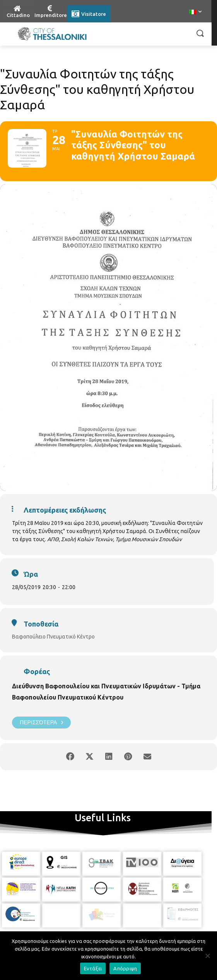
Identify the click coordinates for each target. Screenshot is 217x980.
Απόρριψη (125, 968)
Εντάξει (93, 968)
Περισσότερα (41, 723)
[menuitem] (195, 12)
